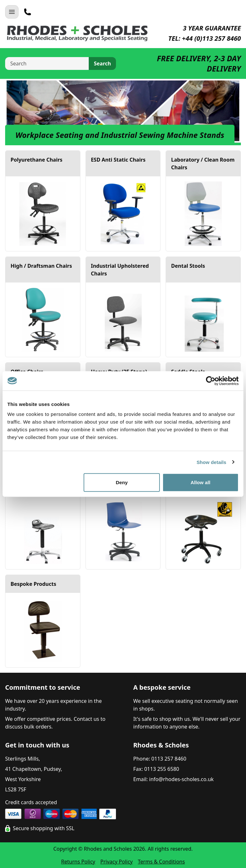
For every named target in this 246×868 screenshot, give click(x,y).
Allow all (201, 482)
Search (102, 63)
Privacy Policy (116, 862)
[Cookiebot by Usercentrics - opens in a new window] (211, 381)
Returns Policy (78, 862)
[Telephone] (28, 12)
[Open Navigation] (12, 12)
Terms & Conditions (161, 862)
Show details (212, 462)
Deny (122, 482)
